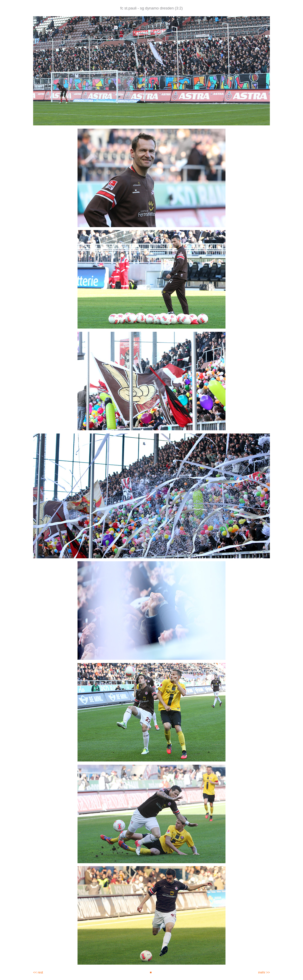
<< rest (38, 972)
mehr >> (264, 972)
